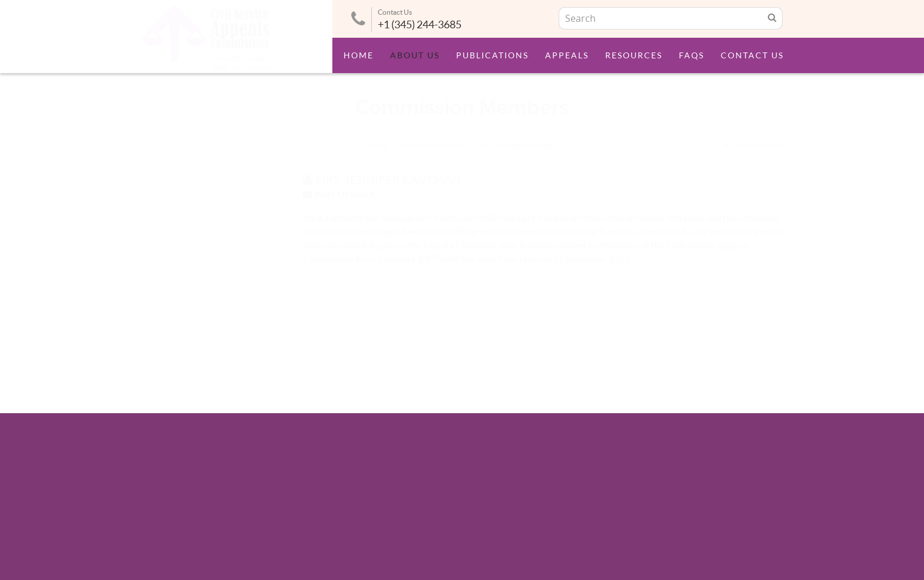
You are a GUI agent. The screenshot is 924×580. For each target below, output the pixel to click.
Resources (634, 55)
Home (359, 55)
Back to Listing (755, 134)
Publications (492, 55)
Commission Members (433, 135)
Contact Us (752, 55)
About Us (415, 55)
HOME (379, 135)
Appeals (567, 55)
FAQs (692, 55)
